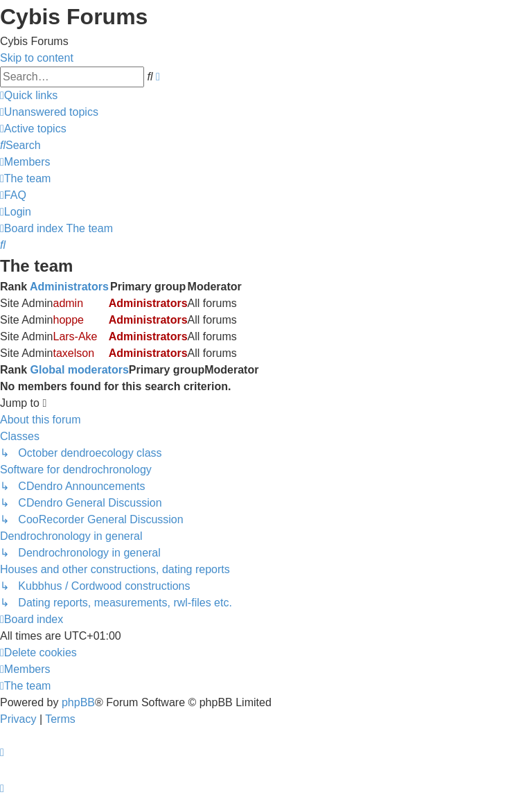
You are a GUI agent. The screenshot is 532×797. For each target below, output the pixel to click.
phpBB (78, 702)
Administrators (69, 287)
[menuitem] (49, 112)
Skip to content (37, 58)
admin (68, 303)
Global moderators (80, 370)
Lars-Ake (75, 336)
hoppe (68, 320)
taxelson (73, 353)
